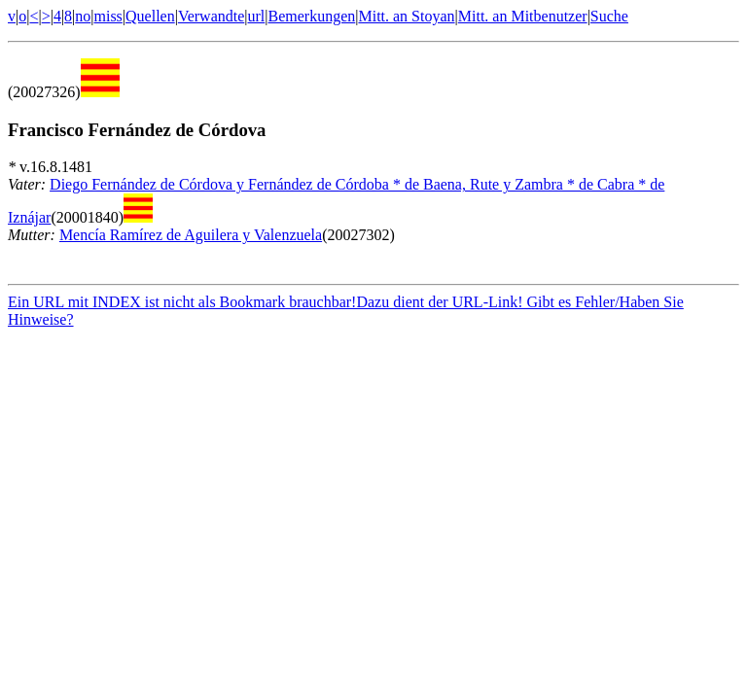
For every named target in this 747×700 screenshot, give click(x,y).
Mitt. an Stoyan (406, 16)
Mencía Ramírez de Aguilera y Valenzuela (191, 235)
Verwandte (211, 16)
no (83, 16)
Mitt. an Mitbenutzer (523, 16)
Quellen (150, 16)
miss (107, 16)
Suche (609, 16)
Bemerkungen (312, 16)
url (257, 16)
